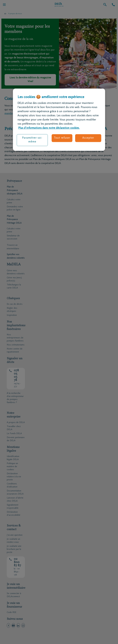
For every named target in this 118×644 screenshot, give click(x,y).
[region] (59, 120)
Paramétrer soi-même (32, 140)
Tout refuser (62, 138)
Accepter (88, 138)
